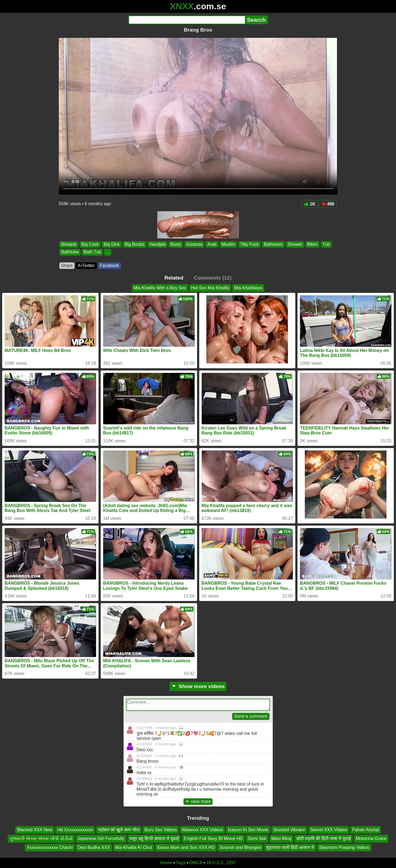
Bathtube (70, 252)
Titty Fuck (249, 244)
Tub (326, 244)
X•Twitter (86, 266)
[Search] (187, 20)
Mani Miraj (281, 838)
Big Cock (90, 244)
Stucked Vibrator (289, 830)
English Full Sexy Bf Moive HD (213, 838)
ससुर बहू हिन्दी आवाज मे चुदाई (154, 838)
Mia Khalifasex (248, 288)
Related (174, 278)
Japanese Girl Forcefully (101, 838)
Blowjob (69, 244)
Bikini (312, 244)
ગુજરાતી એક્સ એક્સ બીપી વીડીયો (41, 838)
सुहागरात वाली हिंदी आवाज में (290, 847)
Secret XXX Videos (329, 830)
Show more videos (198, 686)
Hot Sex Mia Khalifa (210, 288)
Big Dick (112, 244)
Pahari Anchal (366, 830)
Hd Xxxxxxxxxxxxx (75, 830)
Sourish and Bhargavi (240, 847)
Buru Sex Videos (161, 830)
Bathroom (273, 244)
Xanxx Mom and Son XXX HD (186, 847)
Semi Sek (257, 838)
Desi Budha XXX (94, 847)
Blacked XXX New (35, 830)
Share (67, 266)
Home (166, 863)
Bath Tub (92, 252)
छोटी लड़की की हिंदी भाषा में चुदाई (324, 838)
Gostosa (194, 244)
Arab (212, 244)
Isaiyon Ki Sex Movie (248, 830)
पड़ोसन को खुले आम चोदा (119, 830)
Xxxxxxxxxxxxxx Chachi (50, 847)
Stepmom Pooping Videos (344, 847)
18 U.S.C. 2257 (221, 863)
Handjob (157, 244)
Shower (295, 244)
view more (198, 801)
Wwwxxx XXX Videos (202, 830)
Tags (181, 863)
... (108, 252)
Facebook (109, 266)
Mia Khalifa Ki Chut (134, 847)
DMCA (196, 863)
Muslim (228, 244)
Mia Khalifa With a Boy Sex (160, 288)
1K (310, 204)
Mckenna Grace (371, 838)
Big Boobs (134, 244)
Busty (176, 244)
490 (328, 204)
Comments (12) (213, 278)
